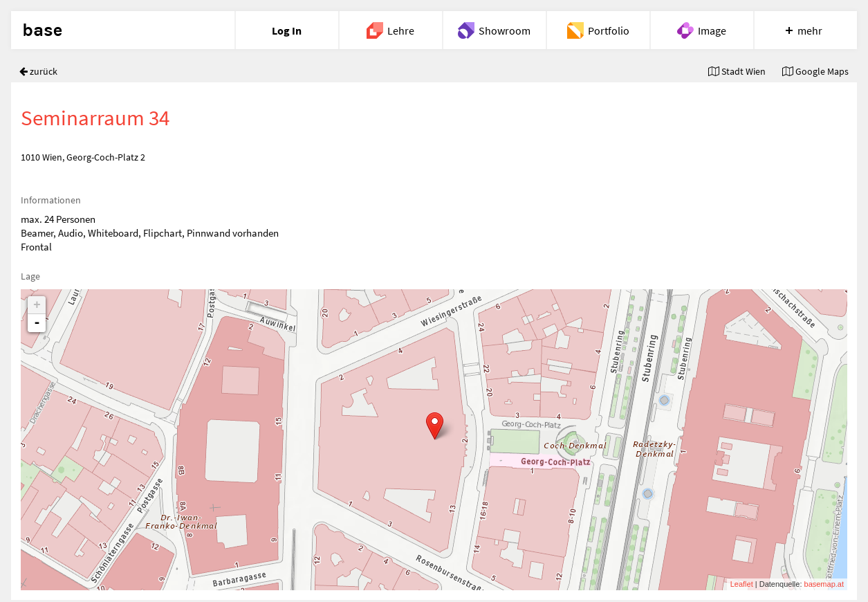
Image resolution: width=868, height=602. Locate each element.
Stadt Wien (737, 71)
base (42, 30)
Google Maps (815, 71)
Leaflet (742, 584)
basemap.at (824, 584)
